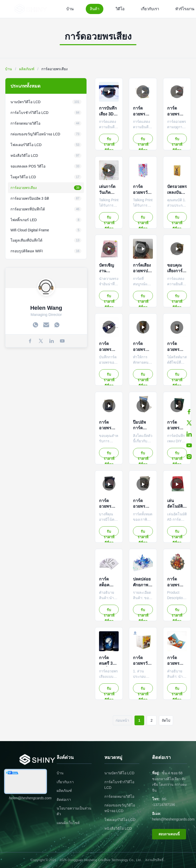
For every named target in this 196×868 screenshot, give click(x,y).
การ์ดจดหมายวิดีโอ (119, 796)
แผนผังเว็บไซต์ (68, 823)
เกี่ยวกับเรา (150, 9)
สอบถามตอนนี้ (169, 834)
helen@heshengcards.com (173, 819)
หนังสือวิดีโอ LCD (118, 828)
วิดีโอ (120, 9)
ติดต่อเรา (64, 800)
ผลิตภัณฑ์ (27, 69)
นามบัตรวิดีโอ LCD (119, 773)
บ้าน (70, 9)
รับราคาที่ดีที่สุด (109, 140)
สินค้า (95, 9)
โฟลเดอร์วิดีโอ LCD (120, 820)
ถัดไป (166, 720)
